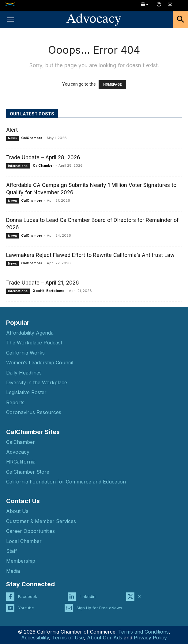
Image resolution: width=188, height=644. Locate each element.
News (12, 138)
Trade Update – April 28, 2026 (43, 157)
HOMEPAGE (112, 85)
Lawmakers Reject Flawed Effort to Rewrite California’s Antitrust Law (90, 255)
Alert (12, 130)
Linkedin (88, 596)
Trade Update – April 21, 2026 (43, 283)
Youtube (26, 608)
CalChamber (32, 138)
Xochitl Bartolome (49, 291)
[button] (10, 20)
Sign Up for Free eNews (99, 608)
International (18, 166)
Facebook (28, 596)
